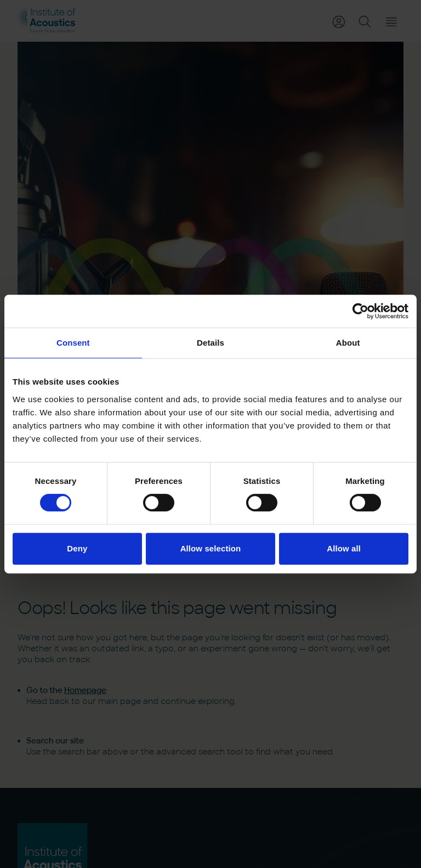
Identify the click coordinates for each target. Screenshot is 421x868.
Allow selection (211, 548)
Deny (77, 548)
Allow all (344, 548)
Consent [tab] (73, 343)
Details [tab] (210, 343)
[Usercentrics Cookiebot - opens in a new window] (360, 311)
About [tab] (348, 343)
